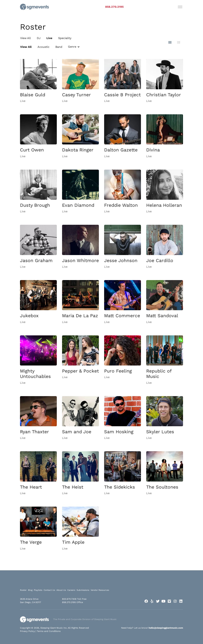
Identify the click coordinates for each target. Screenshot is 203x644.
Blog (30, 590)
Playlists (38, 590)
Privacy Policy (27, 631)
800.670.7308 (69, 599)
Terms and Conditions (49, 631)
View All (26, 38)
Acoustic (43, 47)
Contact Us (49, 590)
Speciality (65, 38)
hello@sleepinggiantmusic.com (166, 628)
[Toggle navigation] (180, 7)
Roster (23, 590)
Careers (71, 590)
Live (49, 38)
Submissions (83, 590)
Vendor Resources (100, 590)
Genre (72, 47)
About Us (61, 590)
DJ (39, 38)
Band (59, 47)
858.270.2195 (114, 7)
